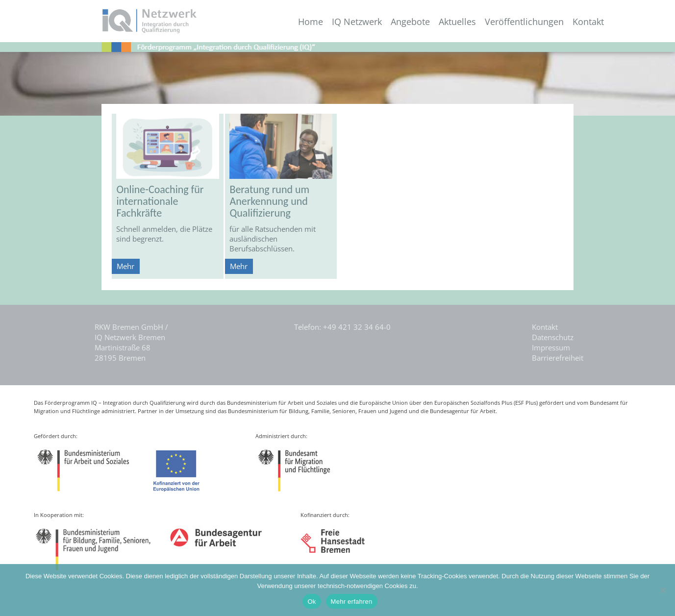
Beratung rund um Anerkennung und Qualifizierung (269, 201)
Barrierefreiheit (558, 358)
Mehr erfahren (352, 602)
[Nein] (663, 590)
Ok (312, 602)
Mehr (125, 266)
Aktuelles (457, 22)
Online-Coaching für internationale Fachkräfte (160, 201)
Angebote (410, 22)
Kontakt (588, 22)
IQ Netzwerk (357, 22)
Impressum (551, 347)
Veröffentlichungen (524, 22)
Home (311, 22)
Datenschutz (553, 337)
